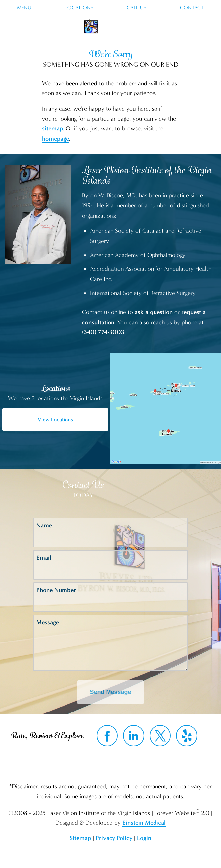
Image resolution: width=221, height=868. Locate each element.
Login (144, 838)
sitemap (52, 128)
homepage (56, 139)
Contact (192, 8)
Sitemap (80, 838)
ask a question (154, 312)
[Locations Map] (166, 408)
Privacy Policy (114, 838)
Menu (24, 8)
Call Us (136, 8)
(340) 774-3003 (103, 332)
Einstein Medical (144, 823)
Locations (79, 8)
